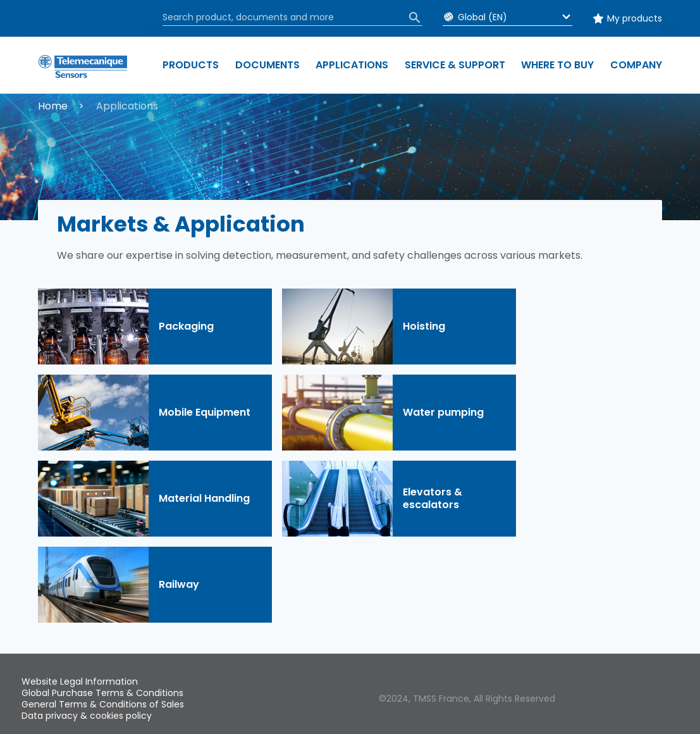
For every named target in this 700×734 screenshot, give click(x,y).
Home (53, 106)
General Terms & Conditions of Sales (103, 704)
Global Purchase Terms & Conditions (102, 693)
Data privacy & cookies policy (87, 716)
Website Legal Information (80, 681)
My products (635, 18)
